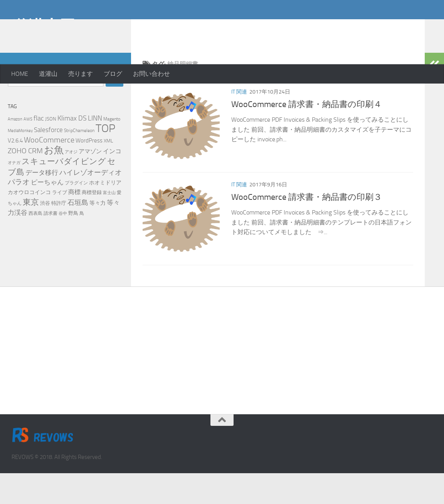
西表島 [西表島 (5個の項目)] (35, 244)
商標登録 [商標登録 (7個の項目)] (92, 223)
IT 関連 (239, 123)
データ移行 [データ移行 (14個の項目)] (42, 203)
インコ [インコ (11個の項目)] (112, 182)
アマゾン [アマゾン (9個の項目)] (90, 182)
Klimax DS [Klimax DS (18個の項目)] (72, 149)
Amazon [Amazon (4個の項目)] (15, 150)
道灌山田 (44, 27)
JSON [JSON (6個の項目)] (51, 150)
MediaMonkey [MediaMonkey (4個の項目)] (20, 162)
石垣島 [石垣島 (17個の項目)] (78, 233)
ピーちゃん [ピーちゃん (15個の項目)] (47, 213)
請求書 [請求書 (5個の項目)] (50, 244)
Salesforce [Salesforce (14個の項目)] (48, 161)
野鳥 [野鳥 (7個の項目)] (73, 244)
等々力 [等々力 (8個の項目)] (98, 234)
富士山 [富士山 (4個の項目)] (109, 224)
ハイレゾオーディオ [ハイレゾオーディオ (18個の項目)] (91, 203)
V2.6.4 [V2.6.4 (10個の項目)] (15, 171)
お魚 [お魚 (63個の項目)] (54, 181)
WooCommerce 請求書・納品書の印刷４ (307, 135)
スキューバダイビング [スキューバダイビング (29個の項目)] (64, 192)
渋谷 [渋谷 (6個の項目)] (45, 234)
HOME (20, 74)
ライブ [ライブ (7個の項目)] (60, 223)
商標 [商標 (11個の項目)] (74, 223)
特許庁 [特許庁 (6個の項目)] (59, 234)
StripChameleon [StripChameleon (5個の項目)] (79, 161)
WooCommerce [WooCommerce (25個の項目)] (49, 171)
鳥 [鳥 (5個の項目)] (82, 244)
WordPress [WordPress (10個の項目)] (89, 171)
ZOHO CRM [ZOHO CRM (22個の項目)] (25, 182)
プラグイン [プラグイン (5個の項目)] (76, 214)
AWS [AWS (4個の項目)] (28, 150)
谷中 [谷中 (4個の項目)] (63, 244)
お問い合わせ (151, 74)
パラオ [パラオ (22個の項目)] (19, 213)
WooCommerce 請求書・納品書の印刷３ (307, 228)
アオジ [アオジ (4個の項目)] (71, 183)
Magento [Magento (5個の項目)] (112, 150)
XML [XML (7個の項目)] (108, 172)
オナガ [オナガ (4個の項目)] (14, 193)
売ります (81, 74)
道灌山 (48, 74)
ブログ (113, 74)
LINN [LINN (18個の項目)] (95, 149)
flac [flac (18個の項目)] (39, 149)
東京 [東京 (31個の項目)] (31, 233)
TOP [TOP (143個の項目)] (105, 159)
